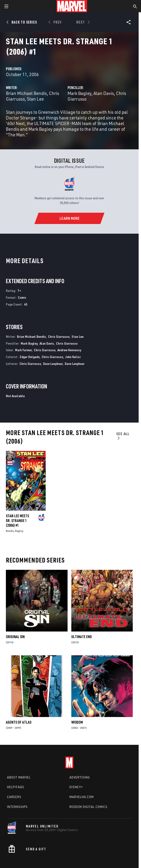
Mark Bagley (79, 93)
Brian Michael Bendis (26, 93)
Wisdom (77, 722)
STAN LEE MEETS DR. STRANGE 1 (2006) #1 (17, 521)
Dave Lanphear (53, 364)
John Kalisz (73, 357)
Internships (17, 807)
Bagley (19, 531)
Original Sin (15, 637)
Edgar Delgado (30, 357)
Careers (14, 797)
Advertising (80, 777)
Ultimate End (82, 637)
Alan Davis (104, 93)
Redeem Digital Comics (89, 807)
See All (123, 436)
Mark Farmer (23, 350)
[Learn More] (69, 218)
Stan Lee (35, 99)
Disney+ (76, 787)
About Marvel (19, 777)
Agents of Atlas (19, 722)
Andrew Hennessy (69, 350)
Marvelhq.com (82, 797)
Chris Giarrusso (59, 336)
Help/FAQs (16, 787)
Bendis (10, 531)
